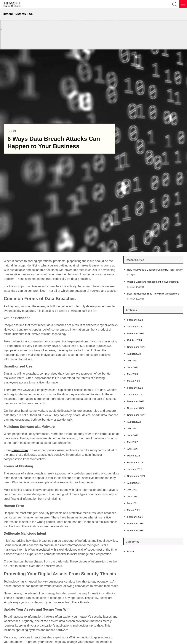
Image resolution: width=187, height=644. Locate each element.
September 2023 (136, 347)
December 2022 (136, 401)
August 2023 (134, 354)
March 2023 (134, 381)
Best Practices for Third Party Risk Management (153, 294)
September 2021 (136, 476)
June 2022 (133, 435)
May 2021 (132, 503)
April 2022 (133, 449)
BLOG (130, 551)
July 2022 (132, 428)
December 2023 (136, 333)
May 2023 (132, 374)
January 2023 (134, 395)
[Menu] (183, 4)
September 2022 (136, 415)
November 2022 (136, 408)
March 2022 (134, 456)
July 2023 (132, 361)
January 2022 (134, 469)
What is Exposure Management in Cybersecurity (153, 282)
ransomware (20, 450)
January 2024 (134, 327)
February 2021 (135, 517)
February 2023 (135, 388)
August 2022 (134, 422)
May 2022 (132, 442)
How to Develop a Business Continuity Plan (150, 270)
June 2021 (133, 496)
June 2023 (133, 367)
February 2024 (135, 320)
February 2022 (135, 462)
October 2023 (134, 340)
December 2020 (136, 524)
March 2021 (134, 510)
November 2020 (136, 530)
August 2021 (134, 483)
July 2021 (132, 490)
